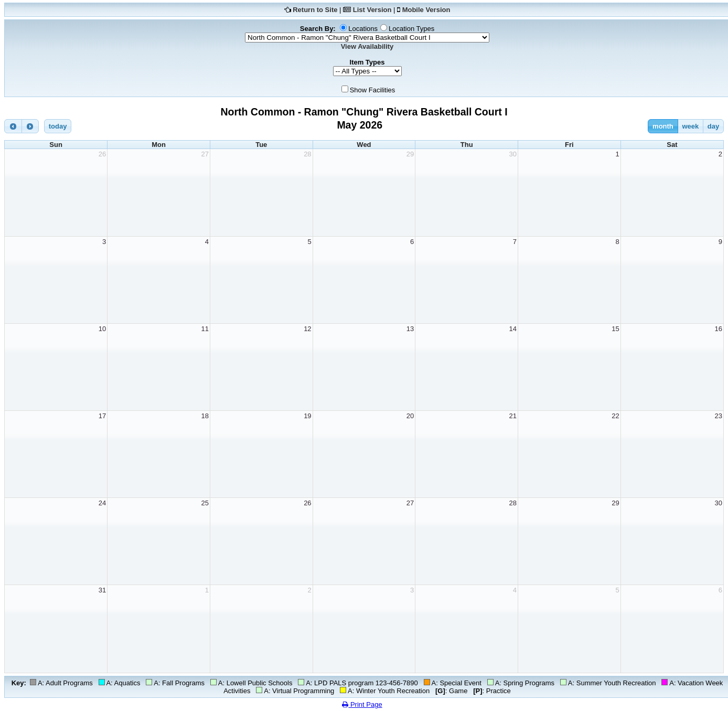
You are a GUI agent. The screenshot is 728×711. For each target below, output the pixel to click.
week (690, 126)
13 (410, 329)
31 (102, 590)
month (663, 126)
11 (205, 329)
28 (307, 154)
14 (513, 329)
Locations (363, 29)
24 (102, 503)
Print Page (362, 704)
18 (205, 416)
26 (102, 154)
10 (102, 329)
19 (307, 416)
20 (410, 416)
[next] (30, 126)
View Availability (367, 46)
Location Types (411, 29)
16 (719, 329)
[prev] (13, 126)
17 (102, 416)
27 (205, 154)
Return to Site (315, 10)
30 (513, 154)
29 (410, 154)
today (58, 126)
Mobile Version (426, 10)
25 (205, 503)
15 (615, 329)
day (713, 126)
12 (307, 329)
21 (513, 416)
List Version (372, 10)
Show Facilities (373, 90)
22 (615, 416)
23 (719, 416)
